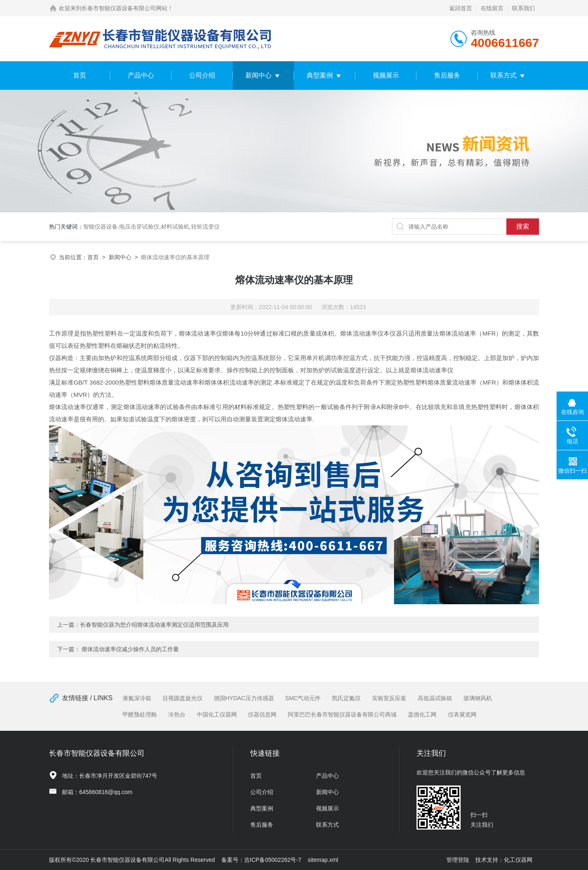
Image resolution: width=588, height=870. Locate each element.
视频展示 (386, 75)
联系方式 (503, 75)
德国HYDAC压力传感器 (244, 698)
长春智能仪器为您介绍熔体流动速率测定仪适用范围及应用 (154, 625)
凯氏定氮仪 (346, 698)
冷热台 (177, 714)
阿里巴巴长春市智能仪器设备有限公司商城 (342, 714)
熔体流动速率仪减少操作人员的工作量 (130, 649)
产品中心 (141, 75)
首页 (80, 75)
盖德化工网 (422, 714)
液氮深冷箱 (137, 698)
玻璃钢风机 (478, 698)
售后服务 (447, 75)
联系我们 (523, 8)
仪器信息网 (262, 714)
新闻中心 (258, 75)
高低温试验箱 (435, 698)
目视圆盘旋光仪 (183, 698)
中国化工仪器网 (217, 714)
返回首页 (461, 8)
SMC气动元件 (303, 698)
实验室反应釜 (389, 698)
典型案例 (320, 75)
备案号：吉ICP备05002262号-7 (261, 860)
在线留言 (492, 8)
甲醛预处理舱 (140, 714)
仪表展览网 (462, 714)
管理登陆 (458, 860)
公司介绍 (202, 75)
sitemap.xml (323, 860)
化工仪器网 (518, 860)
